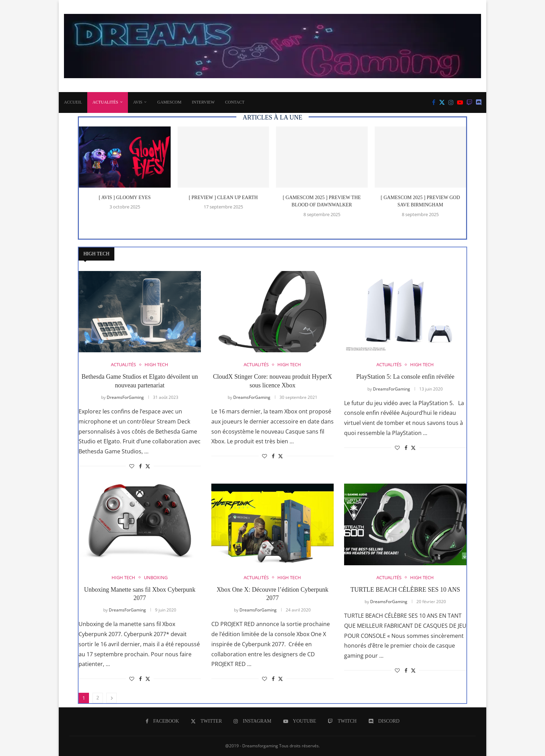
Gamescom (169, 102)
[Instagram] (451, 102)
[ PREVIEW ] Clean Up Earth (223, 198)
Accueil (73, 102)
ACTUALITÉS (105, 102)
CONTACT (235, 102)
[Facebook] (434, 102)
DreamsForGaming (125, 397)
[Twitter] (442, 102)
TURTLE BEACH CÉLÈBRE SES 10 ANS (405, 590)
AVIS (138, 102)
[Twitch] (469, 102)
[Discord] (479, 102)
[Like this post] (132, 466)
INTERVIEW (203, 102)
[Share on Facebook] (140, 466)
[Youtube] (460, 102)
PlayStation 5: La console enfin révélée (405, 377)
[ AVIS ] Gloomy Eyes (125, 198)
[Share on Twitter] (148, 466)
